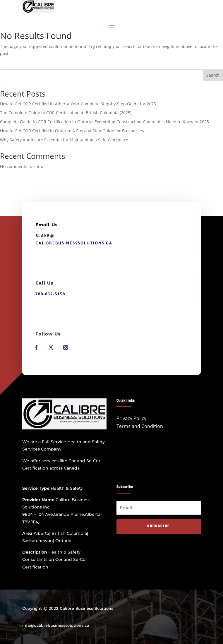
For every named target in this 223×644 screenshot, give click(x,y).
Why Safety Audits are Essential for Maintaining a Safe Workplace (64, 140)
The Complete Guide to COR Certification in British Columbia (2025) (66, 113)
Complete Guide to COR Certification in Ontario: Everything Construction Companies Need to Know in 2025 (104, 122)
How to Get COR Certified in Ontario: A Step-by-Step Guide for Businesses (72, 131)
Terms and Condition (140, 426)
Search (213, 75)
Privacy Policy (131, 418)
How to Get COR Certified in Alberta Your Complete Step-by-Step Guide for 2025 (78, 104)
